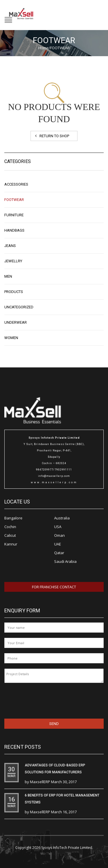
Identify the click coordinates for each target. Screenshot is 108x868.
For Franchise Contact (54, 587)
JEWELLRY (13, 261)
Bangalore (13, 518)
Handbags (14, 230)
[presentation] (41, 700)
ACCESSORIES (16, 184)
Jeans (10, 246)
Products (14, 292)
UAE (58, 544)
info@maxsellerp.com (54, 476)
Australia (62, 518)
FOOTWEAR (14, 200)
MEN (8, 276)
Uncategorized (19, 307)
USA (58, 527)
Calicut (10, 535)
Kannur (11, 544)
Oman (59, 535)
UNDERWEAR (16, 322)
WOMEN (11, 338)
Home (43, 48)
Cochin (10, 527)
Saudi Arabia (65, 561)
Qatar (59, 553)
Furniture (14, 215)
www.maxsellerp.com (54, 482)
